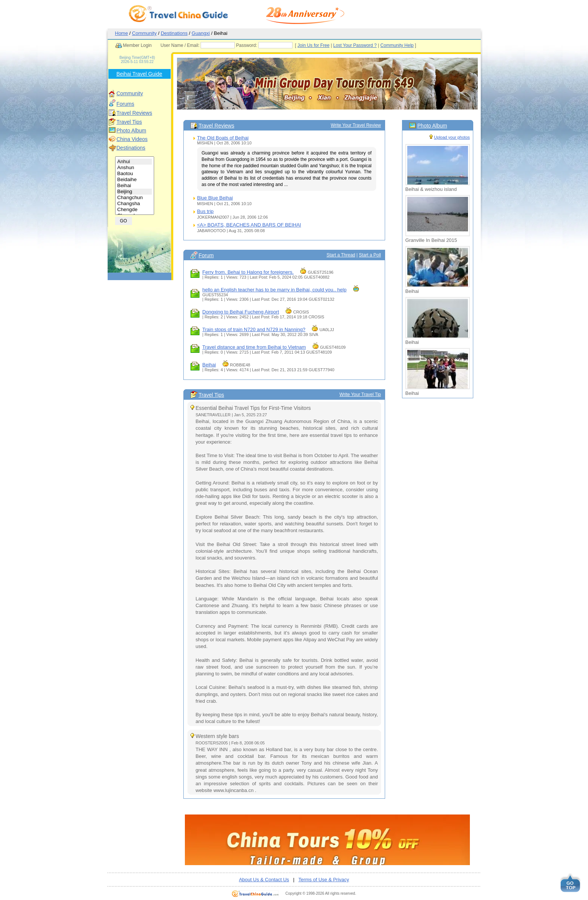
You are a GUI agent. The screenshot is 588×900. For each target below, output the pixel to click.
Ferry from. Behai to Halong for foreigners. (248, 272)
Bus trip (205, 211)
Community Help (411, 45)
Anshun (135, 168)
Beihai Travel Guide (139, 74)
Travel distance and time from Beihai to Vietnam (254, 347)
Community (144, 33)
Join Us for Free (328, 45)
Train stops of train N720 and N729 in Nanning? (254, 329)
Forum (206, 255)
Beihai (135, 186)
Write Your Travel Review (356, 125)
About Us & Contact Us (264, 880)
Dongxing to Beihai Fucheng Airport (241, 312)
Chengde (135, 210)
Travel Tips (129, 122)
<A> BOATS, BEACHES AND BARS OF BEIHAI (249, 225)
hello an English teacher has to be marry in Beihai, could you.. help (274, 290)
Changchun (135, 198)
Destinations (174, 33)
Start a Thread (341, 255)
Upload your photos (452, 137)
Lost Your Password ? (369, 45)
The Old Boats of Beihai (223, 138)
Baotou (135, 174)
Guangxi (201, 33)
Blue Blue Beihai (215, 198)
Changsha (135, 204)
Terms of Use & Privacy (324, 880)
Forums (125, 104)
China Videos (132, 139)
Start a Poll (370, 255)
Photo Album (131, 130)
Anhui (135, 162)
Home (122, 33)
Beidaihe (135, 180)
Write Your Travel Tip (360, 394)
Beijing (135, 192)
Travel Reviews (134, 113)
